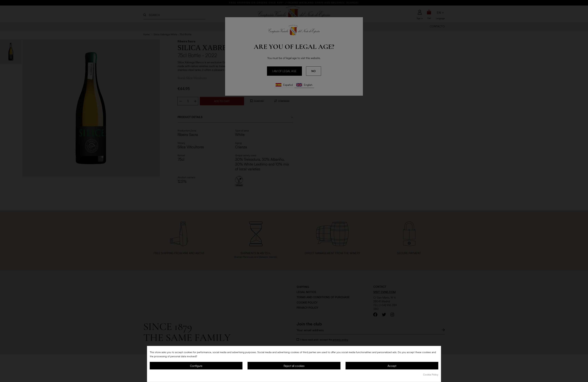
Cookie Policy (431, 375)
